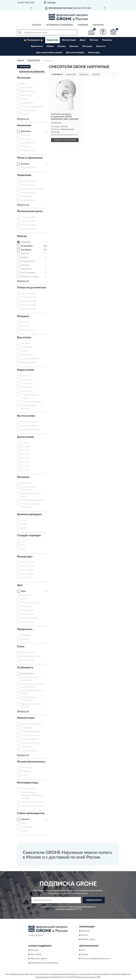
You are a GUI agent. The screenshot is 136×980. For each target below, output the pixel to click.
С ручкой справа (28, 229)
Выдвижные (27, 347)
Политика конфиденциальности (96, 959)
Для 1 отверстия (28, 294)
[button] (103, 32)
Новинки (83, 25)
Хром (23, 591)
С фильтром (26, 747)
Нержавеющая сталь (30, 603)
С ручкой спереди (29, 225)
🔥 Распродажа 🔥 (33, 40)
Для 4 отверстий (29, 305)
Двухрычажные (28, 185)
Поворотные (27, 355)
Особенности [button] (25, 668)
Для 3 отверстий (29, 301)
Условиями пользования (65, 909)
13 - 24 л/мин (27, 574)
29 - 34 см (25, 458)
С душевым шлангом (31, 743)
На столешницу (28, 273)
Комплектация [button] (26, 718)
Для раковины (28, 143)
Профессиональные (30, 359)
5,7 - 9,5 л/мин (28, 566)
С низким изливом (29, 426)
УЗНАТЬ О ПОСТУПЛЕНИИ (65, 140)
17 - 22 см (25, 450)
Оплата (84, 935)
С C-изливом (27, 380)
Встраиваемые (28, 674)
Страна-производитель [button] (31, 813)
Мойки (50, 46)
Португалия (26, 827)
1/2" (23, 541)
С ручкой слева (28, 221)
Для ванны (26, 131)
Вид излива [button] (24, 337)
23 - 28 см (25, 454)
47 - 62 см (25, 470)
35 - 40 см (25, 462)
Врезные (25, 254)
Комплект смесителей (31, 724)
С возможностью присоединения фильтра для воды (32, 795)
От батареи (26, 771)
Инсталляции (69, 40)
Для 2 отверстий (29, 297)
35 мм (24, 524)
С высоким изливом (30, 422)
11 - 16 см (25, 447)
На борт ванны (28, 261)
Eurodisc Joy (26, 95)
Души (83, 40)
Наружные (26, 242)
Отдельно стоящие (30, 277)
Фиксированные (28, 362)
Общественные (28, 168)
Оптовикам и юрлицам (59, 25)
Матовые (25, 639)
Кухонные (25, 147)
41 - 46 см (25, 466)
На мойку (25, 265)
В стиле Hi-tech (28, 660)
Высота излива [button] (26, 416)
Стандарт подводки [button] (29, 535)
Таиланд (25, 831)
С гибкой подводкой (30, 732)
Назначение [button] (24, 125)
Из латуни (26, 322)
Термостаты (37, 46)
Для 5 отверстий (29, 309)
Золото (24, 599)
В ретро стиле (27, 652)
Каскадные (26, 376)
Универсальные (28, 150)
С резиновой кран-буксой (33, 500)
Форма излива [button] (25, 370)
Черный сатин (27, 622)
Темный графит (28, 610)
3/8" (23, 549)
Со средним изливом (31, 429)
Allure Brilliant (27, 88)
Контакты (98, 25)
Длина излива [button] (25, 437)
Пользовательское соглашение (44, 963)
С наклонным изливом (31, 402)
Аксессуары (94, 53)
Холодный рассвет (29, 618)
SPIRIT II (25, 114)
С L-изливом (26, 384)
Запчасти (101, 46)
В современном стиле (31, 656)
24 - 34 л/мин (27, 578)
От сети (25, 775)
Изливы (62, 46)
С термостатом (28, 200)
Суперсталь (26, 607)
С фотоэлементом (29, 751)
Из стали (25, 326)
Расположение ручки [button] (30, 211)
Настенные (26, 250)
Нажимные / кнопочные (32, 189)
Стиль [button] (21, 647)
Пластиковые (27, 330)
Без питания (26, 768)
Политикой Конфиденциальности (82, 907)
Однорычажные (28, 193)
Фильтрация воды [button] (28, 783)
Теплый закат (27, 614)
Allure (24, 84)
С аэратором (27, 728)
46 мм (24, 528)
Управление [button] (24, 175)
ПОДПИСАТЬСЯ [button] (94, 900)
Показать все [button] (23, 119)
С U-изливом (27, 391)
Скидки (84, 954)
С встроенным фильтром (32, 802)
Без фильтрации (28, 789)
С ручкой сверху (28, 217)
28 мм (24, 520)
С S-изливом (27, 387)
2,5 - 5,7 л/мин (28, 562)
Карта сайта (36, 954)
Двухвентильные (29, 181)
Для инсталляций (75, 53)
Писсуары (87, 46)
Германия (25, 819)
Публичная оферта (39, 959)
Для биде (25, 135)
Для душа (25, 139)
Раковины (107, 40)
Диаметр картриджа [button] (29, 514)
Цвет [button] (20, 585)
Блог (83, 950)
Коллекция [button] (24, 78)
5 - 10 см (25, 443)
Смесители (52, 40)
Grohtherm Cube (28, 111)
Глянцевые (26, 635)
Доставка (85, 931)
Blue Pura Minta (28, 91)
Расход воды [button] (25, 557)
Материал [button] (23, 316)
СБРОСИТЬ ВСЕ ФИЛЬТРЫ (32, 72)
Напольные (26, 269)
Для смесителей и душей (49, 53)
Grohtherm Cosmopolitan (32, 107)
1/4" (23, 545)
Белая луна (26, 595)
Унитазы (94, 40)
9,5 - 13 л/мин (27, 570)
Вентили (74, 46)
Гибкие (24, 351)
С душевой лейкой (29, 739)
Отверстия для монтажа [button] (32, 288)
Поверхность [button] (25, 629)
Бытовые (25, 164)
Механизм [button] (23, 477)
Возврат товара (88, 939)
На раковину (27, 246)
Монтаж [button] (22, 236)
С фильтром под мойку (32, 806)
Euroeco (25, 99)
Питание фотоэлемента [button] (31, 762)
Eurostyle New (27, 103)
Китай (24, 823)
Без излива (26, 343)
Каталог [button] (37, 25)
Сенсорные (26, 196)
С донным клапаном (30, 735)
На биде (25, 257)
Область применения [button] (30, 158)
